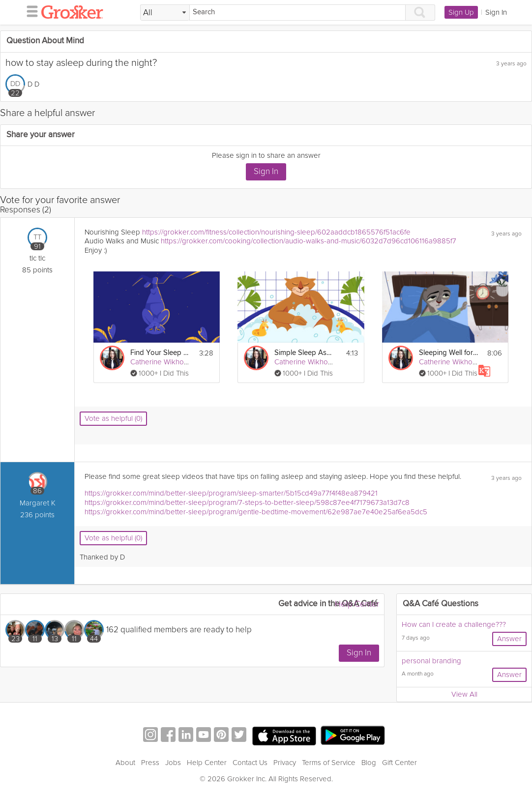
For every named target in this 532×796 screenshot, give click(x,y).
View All (464, 694)
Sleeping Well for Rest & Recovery (449, 353)
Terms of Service (329, 763)
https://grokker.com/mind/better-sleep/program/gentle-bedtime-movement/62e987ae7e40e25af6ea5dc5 (256, 512)
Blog (369, 763)
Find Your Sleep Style (160, 353)
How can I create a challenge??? (454, 624)
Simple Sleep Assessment (304, 353)
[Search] (297, 13)
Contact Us (250, 763)
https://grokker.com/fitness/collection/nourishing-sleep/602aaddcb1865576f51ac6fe (276, 232)
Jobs (173, 763)
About (125, 763)
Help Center (357, 604)
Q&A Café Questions (441, 604)
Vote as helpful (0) (113, 418)
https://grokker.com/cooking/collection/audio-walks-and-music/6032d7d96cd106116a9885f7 (309, 241)
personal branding (431, 661)
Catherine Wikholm (161, 362)
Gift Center (399, 763)
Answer (509, 639)
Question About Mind (45, 41)
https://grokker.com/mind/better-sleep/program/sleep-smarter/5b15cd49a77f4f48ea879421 (231, 493)
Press (150, 763)
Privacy (285, 763)
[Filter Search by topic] (165, 13)
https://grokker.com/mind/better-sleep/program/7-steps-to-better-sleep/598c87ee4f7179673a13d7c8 (247, 502)
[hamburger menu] (30, 11)
